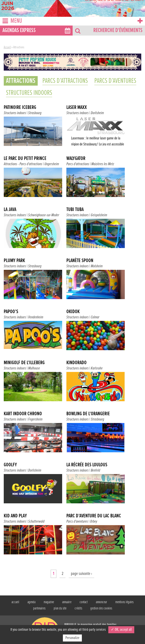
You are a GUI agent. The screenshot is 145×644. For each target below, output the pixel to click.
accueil (15, 602)
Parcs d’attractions (65, 81)
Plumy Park (14, 261)
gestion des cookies (101, 608)
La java (10, 210)
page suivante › (81, 574)
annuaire (67, 602)
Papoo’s (11, 312)
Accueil (7, 47)
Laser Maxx (77, 108)
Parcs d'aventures (77, 521)
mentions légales (124, 602)
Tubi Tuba (75, 210)
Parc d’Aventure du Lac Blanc (94, 516)
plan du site (60, 608)
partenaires (39, 608)
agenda (31, 602)
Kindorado (76, 363)
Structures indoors (29, 93)
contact (84, 602)
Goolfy (10, 465)
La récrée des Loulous (87, 465)
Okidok (73, 312)
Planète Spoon (80, 261)
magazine (49, 602)
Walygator (76, 159)
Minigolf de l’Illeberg (24, 363)
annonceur (101, 602)
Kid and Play (15, 516)
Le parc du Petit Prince (25, 159)
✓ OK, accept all (121, 630)
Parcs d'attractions (31, 164)
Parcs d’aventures (115, 81)
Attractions (10, 164)
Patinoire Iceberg (20, 108)
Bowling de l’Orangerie (88, 414)
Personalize (72, 638)
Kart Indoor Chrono (23, 414)
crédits (78, 608)
